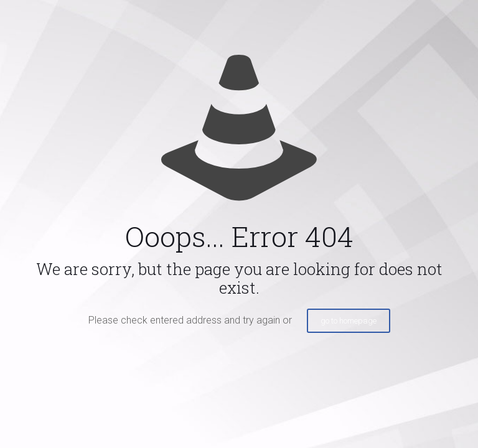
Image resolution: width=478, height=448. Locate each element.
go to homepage (349, 321)
